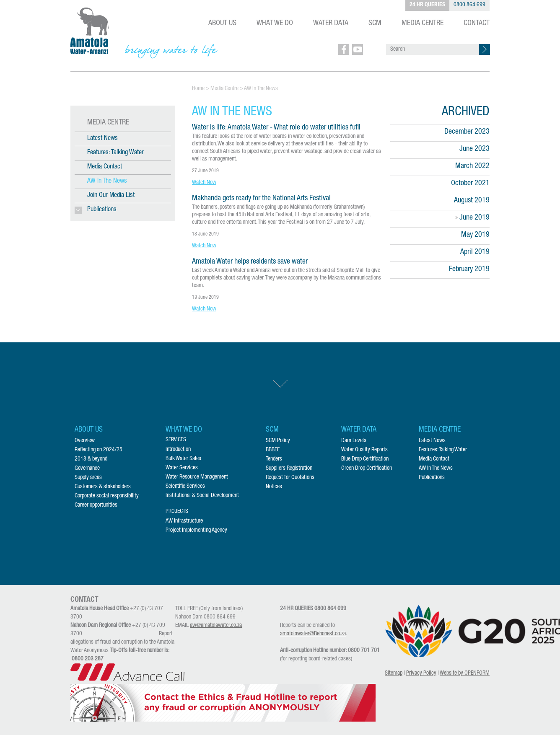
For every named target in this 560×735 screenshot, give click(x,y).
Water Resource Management (197, 477)
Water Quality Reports (364, 450)
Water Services (182, 468)
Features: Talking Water (115, 153)
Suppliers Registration (289, 468)
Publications (432, 478)
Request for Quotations (290, 478)
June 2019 (474, 218)
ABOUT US (222, 23)
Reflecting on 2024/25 (99, 450)
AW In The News (107, 181)
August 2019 (472, 201)
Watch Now (204, 183)
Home (198, 89)
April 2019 (475, 252)
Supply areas (88, 478)
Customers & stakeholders (103, 487)
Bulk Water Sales (183, 459)
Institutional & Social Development (202, 496)
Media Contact (105, 167)
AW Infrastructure (184, 521)
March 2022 (472, 166)
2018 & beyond (91, 459)
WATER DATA (331, 23)
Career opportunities (96, 505)
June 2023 (474, 149)
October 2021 (470, 184)
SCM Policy (278, 441)
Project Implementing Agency (196, 531)
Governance (87, 468)
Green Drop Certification (367, 468)
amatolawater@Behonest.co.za (313, 634)
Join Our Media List (111, 196)
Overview (85, 441)
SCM (375, 23)
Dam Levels (354, 441)
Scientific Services (185, 487)
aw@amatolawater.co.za (216, 626)
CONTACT (477, 23)
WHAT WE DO (275, 23)
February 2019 (469, 269)
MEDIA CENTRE (423, 23)
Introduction (178, 450)
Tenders (274, 459)
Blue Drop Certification (365, 459)
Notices (274, 487)
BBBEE (273, 450)
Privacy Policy (421, 673)
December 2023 (467, 132)
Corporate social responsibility (107, 496)
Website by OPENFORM (465, 673)
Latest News (102, 139)
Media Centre (224, 89)
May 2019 (475, 235)
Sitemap (394, 673)
